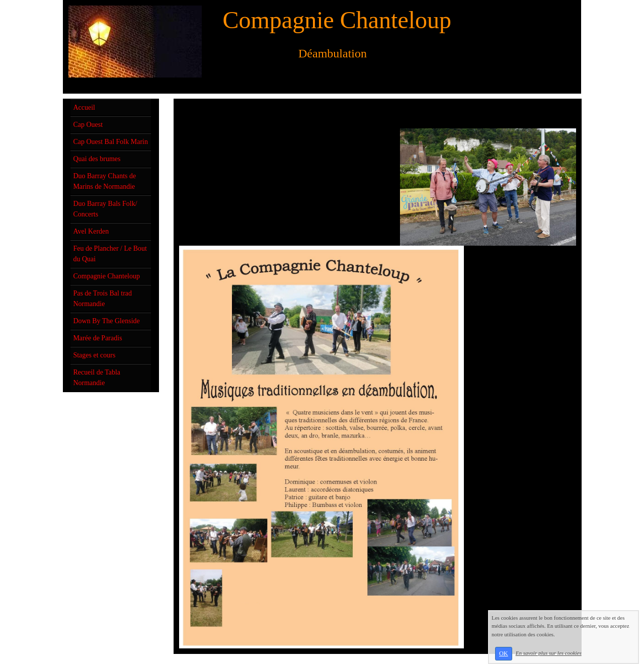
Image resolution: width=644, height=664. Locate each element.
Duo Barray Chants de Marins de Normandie (104, 181)
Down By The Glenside (106, 321)
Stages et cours (94, 355)
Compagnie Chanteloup (106, 276)
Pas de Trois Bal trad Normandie (102, 299)
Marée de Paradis (97, 338)
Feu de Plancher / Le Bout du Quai (110, 254)
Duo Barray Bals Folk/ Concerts (105, 209)
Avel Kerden (91, 231)
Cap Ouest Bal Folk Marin (110, 142)
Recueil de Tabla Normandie (97, 378)
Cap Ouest (88, 125)
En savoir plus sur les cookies (549, 653)
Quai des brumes (97, 159)
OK (504, 653)
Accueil (84, 107)
